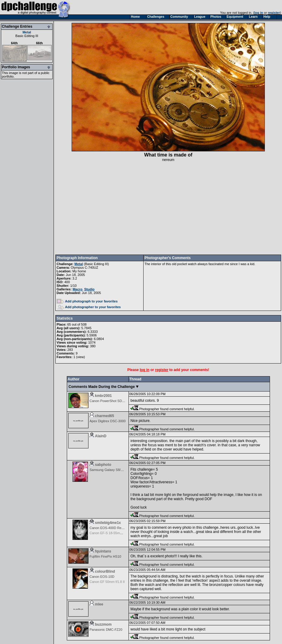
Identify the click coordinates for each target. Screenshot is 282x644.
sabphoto (103, 465)
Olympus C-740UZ (84, 268)
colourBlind (105, 571)
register (274, 13)
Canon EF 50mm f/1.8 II (107, 582)
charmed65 (105, 416)
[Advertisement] (168, 208)
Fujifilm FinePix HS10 (105, 556)
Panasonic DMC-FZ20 (106, 630)
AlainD (101, 436)
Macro (77, 289)
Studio (89, 289)
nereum (168, 160)
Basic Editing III (27, 36)
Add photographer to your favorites (89, 307)
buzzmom (103, 624)
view (80, 357)
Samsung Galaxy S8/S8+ (108, 470)
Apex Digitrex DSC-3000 (108, 421)
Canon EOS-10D (102, 577)
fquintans (103, 551)
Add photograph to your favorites (87, 301)
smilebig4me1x (108, 523)
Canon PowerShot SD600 (109, 401)
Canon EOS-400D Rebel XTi (111, 528)
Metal (27, 32)
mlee (99, 604)
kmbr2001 (104, 396)
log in (259, 13)
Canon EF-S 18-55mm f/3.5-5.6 (113, 533)
